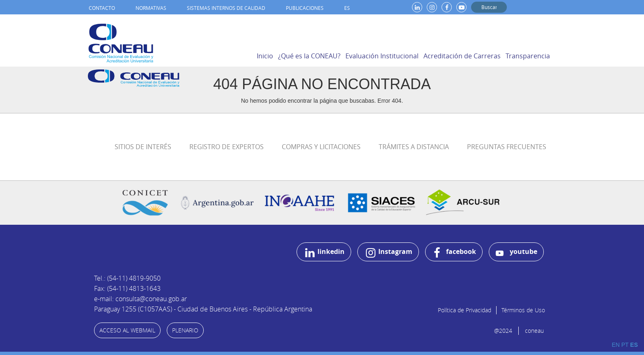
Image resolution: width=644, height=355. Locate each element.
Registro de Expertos (227, 147)
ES (347, 8)
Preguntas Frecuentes (507, 147)
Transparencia (528, 56)
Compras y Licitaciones (321, 147)
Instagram (389, 253)
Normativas (151, 8)
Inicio (265, 56)
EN (615, 345)
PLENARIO (185, 330)
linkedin (325, 253)
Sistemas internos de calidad (226, 8)
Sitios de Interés (143, 147)
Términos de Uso (523, 310)
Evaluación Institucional (382, 56)
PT (625, 345)
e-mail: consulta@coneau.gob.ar (140, 299)
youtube (516, 252)
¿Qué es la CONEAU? (309, 56)
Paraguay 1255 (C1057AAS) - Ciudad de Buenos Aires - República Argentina (203, 309)
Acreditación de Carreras (462, 56)
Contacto (102, 8)
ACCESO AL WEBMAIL (127, 330)
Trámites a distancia (414, 147)
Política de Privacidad (465, 310)
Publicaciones (305, 8)
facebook (455, 253)
